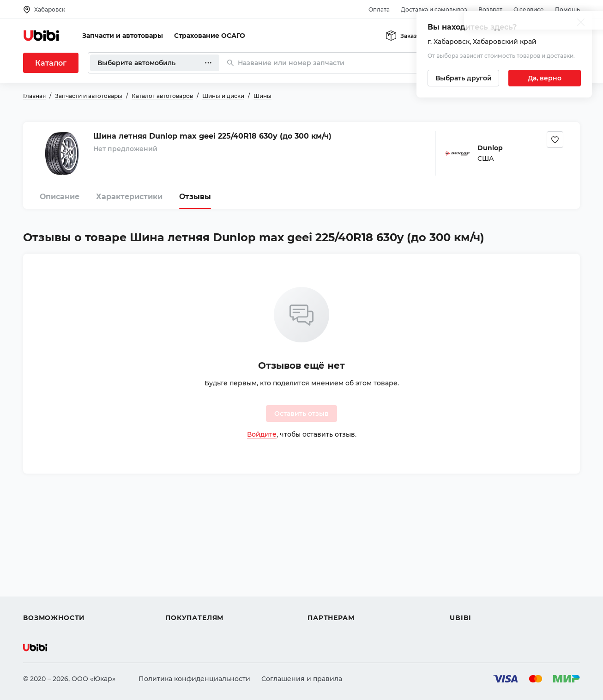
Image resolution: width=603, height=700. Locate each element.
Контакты (466, 572)
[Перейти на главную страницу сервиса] (42, 36)
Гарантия (181, 606)
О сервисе (529, 9)
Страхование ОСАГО (210, 36)
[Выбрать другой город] (463, 78)
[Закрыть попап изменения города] (581, 23)
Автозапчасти (47, 556)
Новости (464, 589)
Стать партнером (337, 606)
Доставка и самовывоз (434, 9)
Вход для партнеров (343, 589)
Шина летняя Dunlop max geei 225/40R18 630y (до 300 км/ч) (212, 136)
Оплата (379, 9)
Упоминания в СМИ (484, 606)
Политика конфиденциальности (194, 679)
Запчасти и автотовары (123, 36)
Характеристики (129, 197)
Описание (60, 197)
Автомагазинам (335, 572)
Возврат (490, 9)
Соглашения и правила (302, 679)
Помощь (567, 9)
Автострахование (54, 572)
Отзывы (195, 197)
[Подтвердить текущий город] (545, 78)
